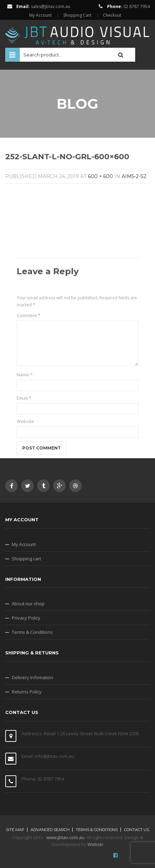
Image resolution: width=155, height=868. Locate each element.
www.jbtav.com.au (65, 837)
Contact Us (137, 830)
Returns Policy (27, 692)
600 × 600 (100, 176)
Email (24, 398)
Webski (95, 844)
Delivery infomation (32, 677)
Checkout (112, 15)
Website (25, 421)
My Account (40, 15)
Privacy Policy (26, 618)
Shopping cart (26, 559)
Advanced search (50, 830)
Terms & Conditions (32, 632)
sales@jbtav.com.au (51, 6)
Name (25, 375)
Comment (28, 315)
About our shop (28, 604)
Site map (15, 830)
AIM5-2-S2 (134, 176)
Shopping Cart (77, 15)
